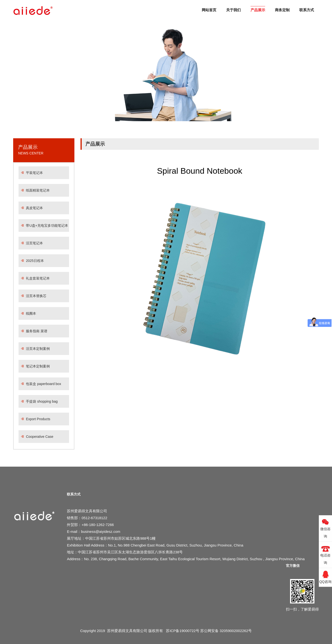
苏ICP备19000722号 (183, 631)
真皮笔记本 (34, 208)
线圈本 (31, 313)
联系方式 (307, 10)
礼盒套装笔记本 (38, 278)
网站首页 (209, 10)
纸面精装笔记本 (38, 190)
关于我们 (233, 10)
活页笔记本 (34, 243)
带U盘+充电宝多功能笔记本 (47, 225)
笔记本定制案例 (38, 366)
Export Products (38, 419)
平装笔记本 (34, 173)
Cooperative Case (40, 437)
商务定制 (282, 10)
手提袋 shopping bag (42, 401)
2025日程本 (35, 261)
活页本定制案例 (38, 349)
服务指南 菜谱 (37, 331)
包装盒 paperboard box (43, 384)
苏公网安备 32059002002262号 (226, 631)
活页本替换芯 (36, 296)
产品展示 (258, 10)
